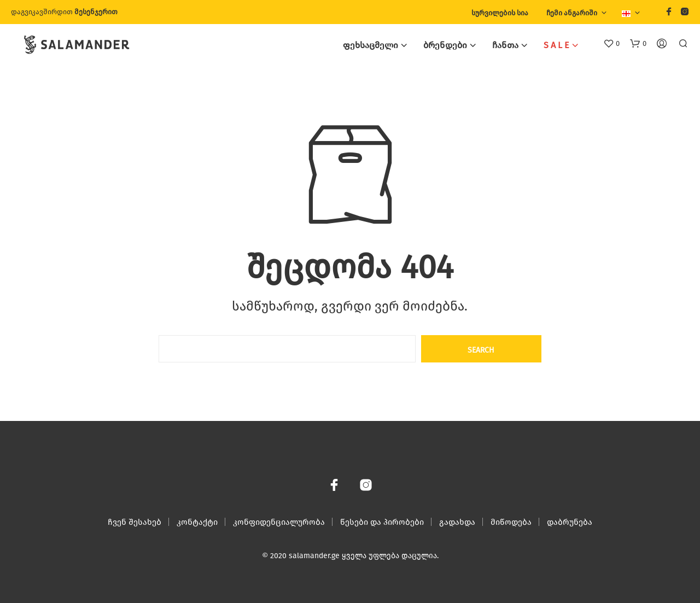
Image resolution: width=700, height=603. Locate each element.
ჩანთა (505, 45)
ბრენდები (445, 45)
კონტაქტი (197, 522)
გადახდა (457, 522)
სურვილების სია (500, 13)
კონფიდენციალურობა (279, 522)
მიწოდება (511, 522)
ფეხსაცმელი (371, 45)
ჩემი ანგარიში (572, 13)
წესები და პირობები (382, 522)
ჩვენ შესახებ (135, 522)
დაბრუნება (570, 522)
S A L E (556, 45)
